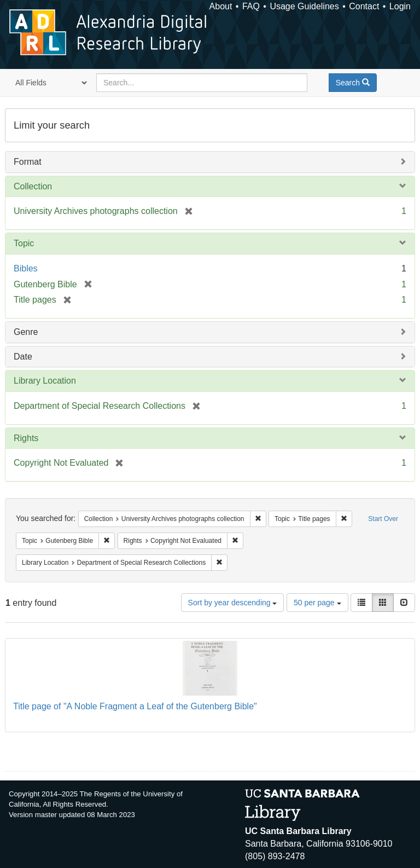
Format (28, 162)
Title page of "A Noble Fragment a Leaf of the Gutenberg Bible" (135, 706)
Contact (364, 6)
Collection (33, 186)
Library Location (45, 381)
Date (23, 357)
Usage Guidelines (304, 6)
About (221, 6)
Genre (26, 332)
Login (400, 6)
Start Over (383, 519)
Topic (24, 243)
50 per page (317, 603)
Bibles (26, 268)
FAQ (251, 6)
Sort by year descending (233, 603)
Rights (26, 438)
